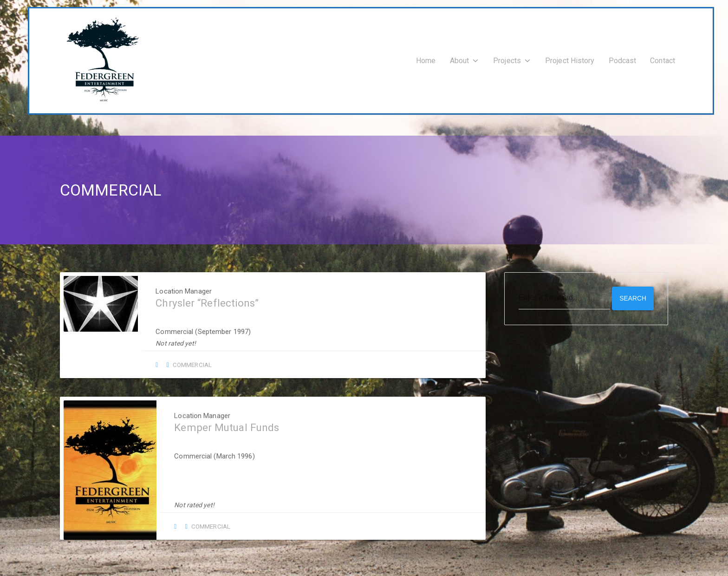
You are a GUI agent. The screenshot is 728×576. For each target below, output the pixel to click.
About (465, 59)
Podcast (623, 59)
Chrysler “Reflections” (203, 300)
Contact (663, 59)
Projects (512, 59)
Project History (570, 59)
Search (633, 295)
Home (426, 59)
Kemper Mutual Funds (223, 425)
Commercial (186, 362)
